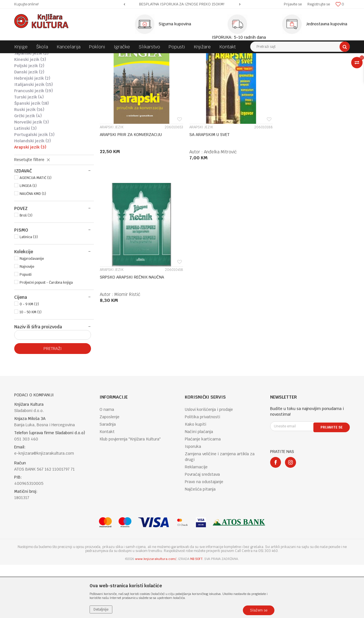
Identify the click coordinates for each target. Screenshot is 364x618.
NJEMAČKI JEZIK (33, 81)
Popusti (26, 328)
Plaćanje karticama (203, 492)
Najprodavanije (32, 312)
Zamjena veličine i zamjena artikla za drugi (220, 510)
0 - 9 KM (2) (29, 357)
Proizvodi (52, 57)
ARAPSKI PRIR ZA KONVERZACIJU (131, 184)
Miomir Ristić (298, 201)
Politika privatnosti (202, 470)
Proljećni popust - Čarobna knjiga (46, 336)
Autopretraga (211, 68)
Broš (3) (26, 269)
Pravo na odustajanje (204, 535)
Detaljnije (101, 609)
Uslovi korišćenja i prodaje (209, 463)
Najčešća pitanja (200, 542)
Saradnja (108, 477)
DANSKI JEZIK (29, 125)
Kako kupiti (196, 477)
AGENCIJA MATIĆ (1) (36, 231)
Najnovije (27, 320)
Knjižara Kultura (27, 57)
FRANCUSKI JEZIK (34, 144)
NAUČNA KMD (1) (33, 247)
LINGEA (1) (28, 239)
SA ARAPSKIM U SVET (205, 184)
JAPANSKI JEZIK (31, 106)
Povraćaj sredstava (202, 528)
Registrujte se (319, 4)
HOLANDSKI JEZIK (33, 194)
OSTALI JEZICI (30, 100)
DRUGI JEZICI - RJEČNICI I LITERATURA (184, 57)
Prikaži (290, 68)
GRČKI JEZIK (28, 169)
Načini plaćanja (199, 485)
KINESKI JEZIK (30, 113)
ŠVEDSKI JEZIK (31, 88)
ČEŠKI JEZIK (28, 94)
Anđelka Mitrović (216, 201)
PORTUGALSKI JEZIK (34, 188)
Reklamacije (196, 520)
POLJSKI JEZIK (29, 119)
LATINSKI (25, 182)
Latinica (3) (29, 290)
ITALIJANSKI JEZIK (34, 138)
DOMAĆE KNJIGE (94, 57)
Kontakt (107, 485)
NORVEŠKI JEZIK (32, 175)
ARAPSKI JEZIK (30, 200)
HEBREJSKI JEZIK (32, 131)
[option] (182, 4)
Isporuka (193, 500)
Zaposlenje (109, 470)
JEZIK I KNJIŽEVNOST (130, 57)
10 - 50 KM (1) (31, 365)
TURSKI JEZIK (29, 150)
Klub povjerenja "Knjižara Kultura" (130, 492)
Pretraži (53, 402)
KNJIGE (70, 57)
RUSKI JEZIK (29, 163)
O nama (107, 463)
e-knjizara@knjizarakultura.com (44, 506)
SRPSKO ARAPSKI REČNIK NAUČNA (303, 184)
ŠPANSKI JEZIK (32, 156)
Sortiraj (236, 68)
